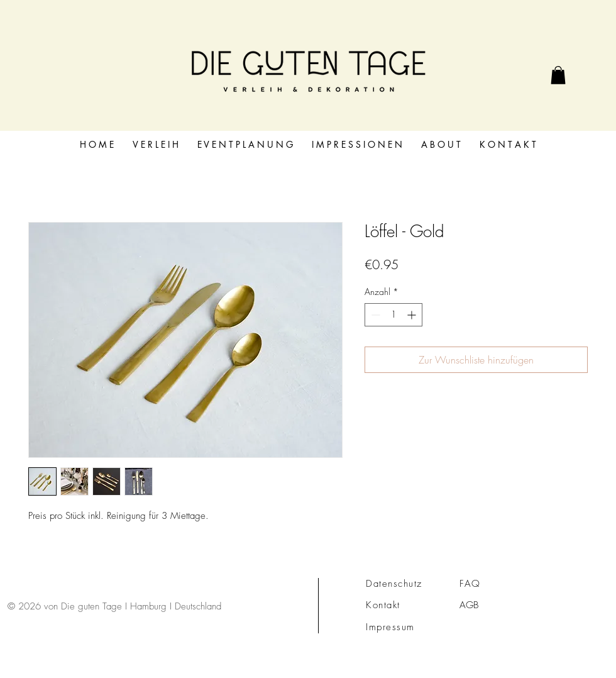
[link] (558, 75)
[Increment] (413, 315)
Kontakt (383, 605)
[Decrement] (374, 315)
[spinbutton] (393, 315)
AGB (469, 605)
